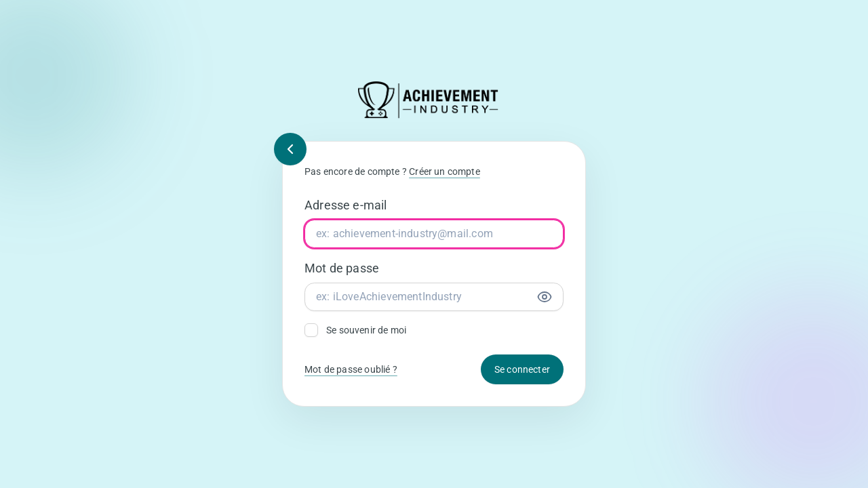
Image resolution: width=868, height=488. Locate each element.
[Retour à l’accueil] (434, 100)
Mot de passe (342, 268)
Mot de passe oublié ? (351, 369)
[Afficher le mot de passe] (545, 297)
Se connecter (522, 369)
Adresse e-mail (346, 205)
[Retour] (290, 149)
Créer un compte (445, 171)
